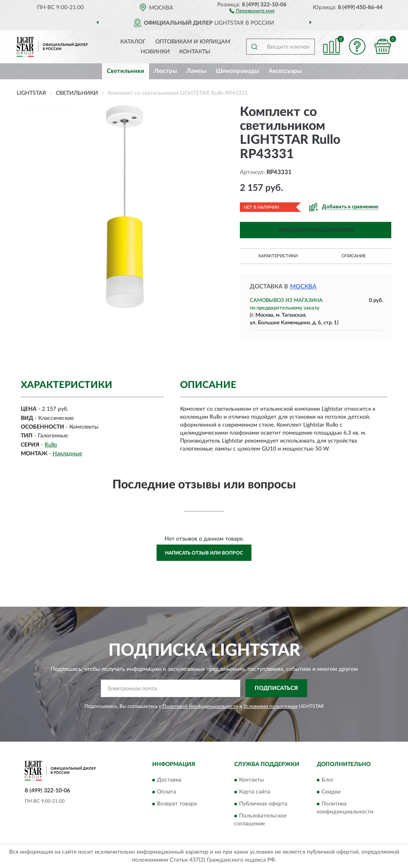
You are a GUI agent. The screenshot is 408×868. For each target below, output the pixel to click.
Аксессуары (285, 71)
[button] (252, 10)
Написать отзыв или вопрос (204, 553)
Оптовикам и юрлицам (193, 42)
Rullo (51, 445)
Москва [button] (303, 287)
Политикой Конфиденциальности (200, 706)
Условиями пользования (271, 706)
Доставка (169, 780)
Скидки (331, 792)
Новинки (155, 52)
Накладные (67, 454)
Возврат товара (177, 804)
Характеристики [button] (278, 256)
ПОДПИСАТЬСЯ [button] (276, 688)
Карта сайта (255, 792)
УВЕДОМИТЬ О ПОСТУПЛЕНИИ (316, 230)
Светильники (126, 71)
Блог (328, 780)
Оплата (167, 792)
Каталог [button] (133, 42)
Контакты (195, 52)
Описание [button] (354, 256)
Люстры (165, 71)
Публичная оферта (263, 804)
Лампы (196, 71)
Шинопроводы (237, 71)
